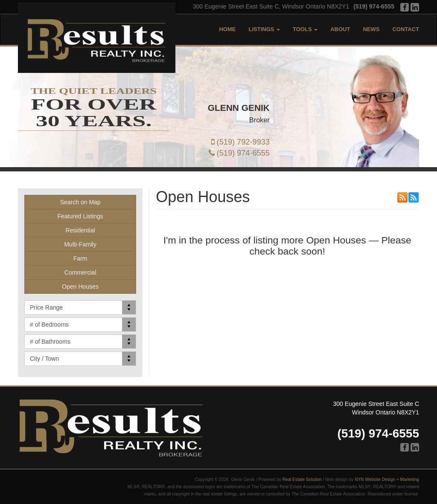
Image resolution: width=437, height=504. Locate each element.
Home (227, 29)
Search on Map (80, 202)
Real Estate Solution (302, 479)
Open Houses (80, 287)
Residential (80, 230)
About (340, 29)
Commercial (80, 272)
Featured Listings (80, 216)
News (371, 29)
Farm (80, 258)
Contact (406, 29)
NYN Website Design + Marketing (387, 479)
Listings (264, 29)
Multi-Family (80, 244)
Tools (305, 29)
